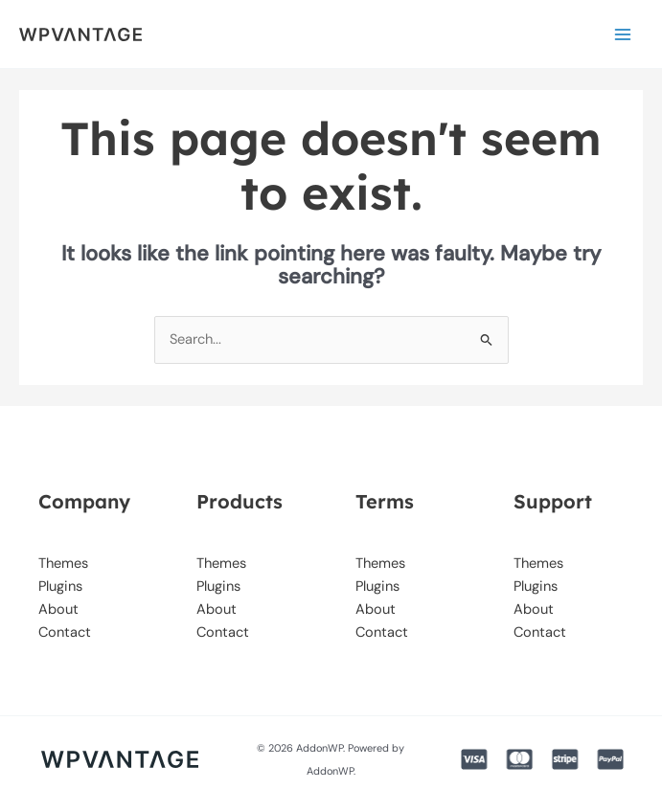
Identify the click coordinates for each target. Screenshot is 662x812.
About (58, 609)
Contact (65, 632)
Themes (63, 564)
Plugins (60, 586)
